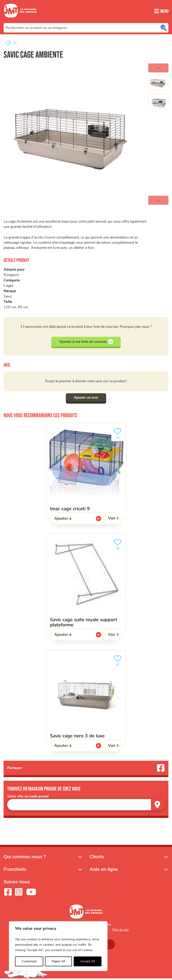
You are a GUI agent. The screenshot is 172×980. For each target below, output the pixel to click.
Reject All (58, 961)
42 (118, 661)
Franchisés (15, 870)
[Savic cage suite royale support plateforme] (86, 585)
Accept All (88, 961)
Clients (97, 858)
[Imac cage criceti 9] (86, 472)
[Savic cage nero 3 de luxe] (86, 699)
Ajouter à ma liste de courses (86, 343)
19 (118, 434)
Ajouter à (72, 521)
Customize (29, 961)
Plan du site (120, 931)
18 (118, 545)
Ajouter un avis (86, 399)
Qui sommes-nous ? (25, 858)
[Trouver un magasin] (158, 806)
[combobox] (86, 28)
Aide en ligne (104, 870)
